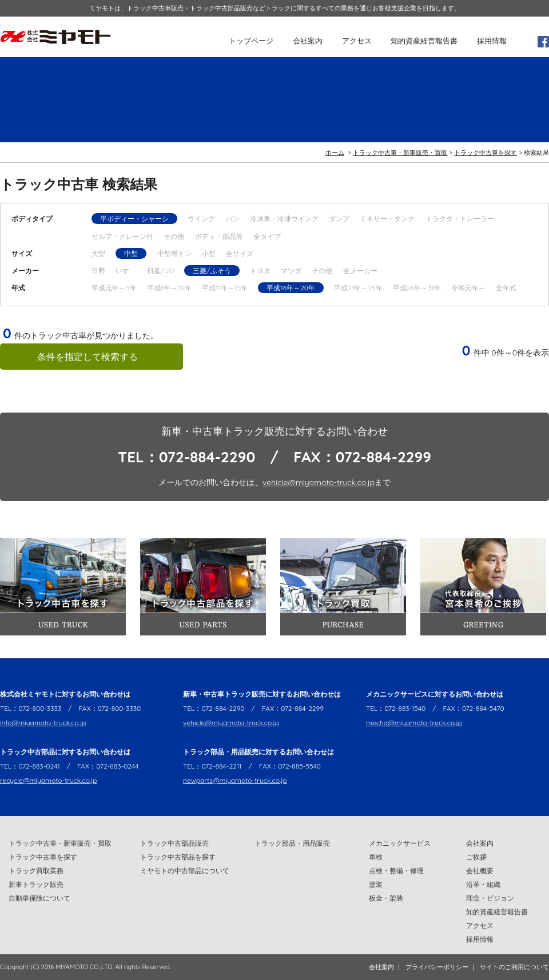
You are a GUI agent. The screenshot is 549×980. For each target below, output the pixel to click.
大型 (98, 253)
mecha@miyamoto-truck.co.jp (414, 723)
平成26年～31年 (417, 288)
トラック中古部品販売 (174, 843)
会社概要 (480, 871)
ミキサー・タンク (387, 219)
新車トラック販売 (36, 884)
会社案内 (308, 41)
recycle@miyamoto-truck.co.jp (49, 780)
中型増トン (174, 253)
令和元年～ (468, 288)
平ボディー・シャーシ (134, 219)
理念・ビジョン (490, 898)
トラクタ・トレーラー (460, 219)
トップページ (251, 41)
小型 (209, 253)
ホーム (335, 153)
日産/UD (160, 271)
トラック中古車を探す (486, 153)
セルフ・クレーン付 (122, 236)
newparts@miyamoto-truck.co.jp (235, 780)
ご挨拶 (476, 857)
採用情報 (492, 41)
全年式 (506, 288)
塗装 (376, 884)
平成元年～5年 (114, 288)
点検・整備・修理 (396, 871)
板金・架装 (386, 898)
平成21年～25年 (358, 288)
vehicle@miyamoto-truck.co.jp (319, 482)
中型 (131, 253)
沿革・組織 (483, 884)
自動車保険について (39, 898)
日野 (98, 271)
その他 (174, 236)
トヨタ (260, 271)
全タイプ (267, 236)
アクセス (357, 41)
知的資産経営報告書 (424, 41)
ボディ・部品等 (219, 236)
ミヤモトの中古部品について (185, 871)
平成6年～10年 (169, 288)
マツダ (291, 271)
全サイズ (240, 253)
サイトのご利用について (514, 967)
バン (233, 219)
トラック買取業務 (36, 871)
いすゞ (126, 271)
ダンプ (339, 219)
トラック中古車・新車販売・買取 (400, 153)
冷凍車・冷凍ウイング (284, 219)
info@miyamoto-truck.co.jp (43, 723)
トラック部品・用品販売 (292, 843)
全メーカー (360, 271)
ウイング (201, 219)
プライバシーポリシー (437, 967)
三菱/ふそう (212, 271)
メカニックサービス (400, 843)
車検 (376, 857)
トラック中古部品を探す (178, 857)
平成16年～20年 (291, 288)
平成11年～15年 (225, 288)
